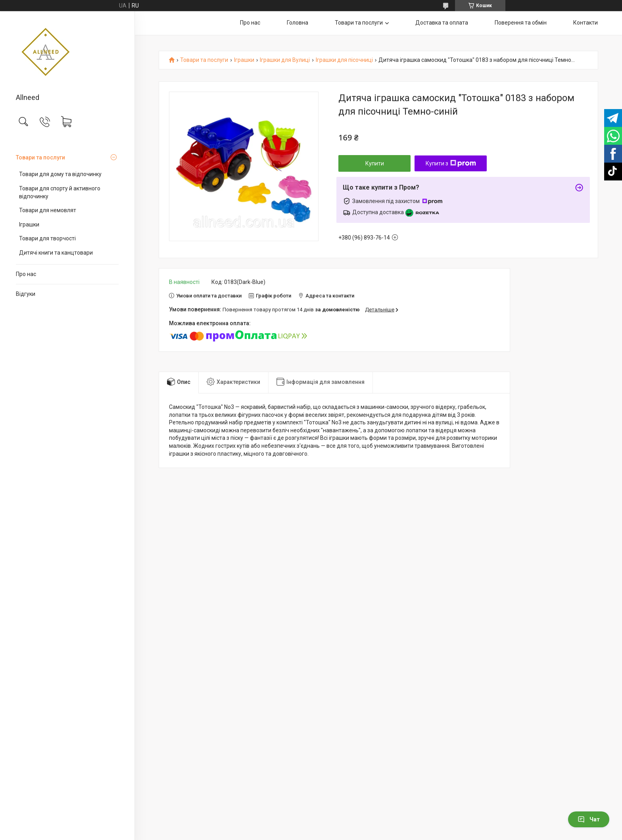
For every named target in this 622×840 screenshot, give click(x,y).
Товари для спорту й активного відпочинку (60, 192)
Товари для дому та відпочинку (60, 174)
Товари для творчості (47, 238)
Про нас (26, 274)
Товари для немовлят (48, 210)
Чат (589, 819)
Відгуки (26, 294)
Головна (298, 23)
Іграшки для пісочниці (344, 60)
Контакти (586, 23)
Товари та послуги (40, 157)
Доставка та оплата (442, 23)
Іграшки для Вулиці (285, 60)
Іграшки (29, 224)
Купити (375, 163)
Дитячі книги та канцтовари (56, 253)
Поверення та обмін (521, 23)
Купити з (451, 163)
